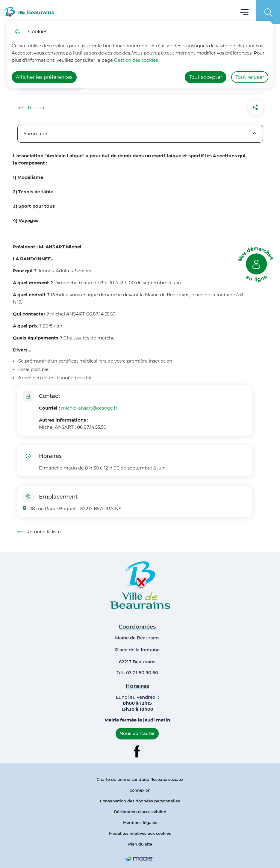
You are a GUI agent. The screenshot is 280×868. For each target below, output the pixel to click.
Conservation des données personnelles (140, 801)
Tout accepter (206, 77)
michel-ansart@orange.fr (89, 408)
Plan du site (140, 844)
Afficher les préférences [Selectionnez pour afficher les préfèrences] (44, 77)
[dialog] (140, 54)
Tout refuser (250, 77)
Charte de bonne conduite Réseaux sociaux (140, 779)
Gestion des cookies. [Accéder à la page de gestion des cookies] (136, 60)
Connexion (140, 790)
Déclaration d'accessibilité (140, 812)
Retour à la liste (39, 532)
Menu (244, 12)
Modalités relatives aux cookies (140, 833)
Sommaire (140, 133)
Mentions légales (140, 822)
